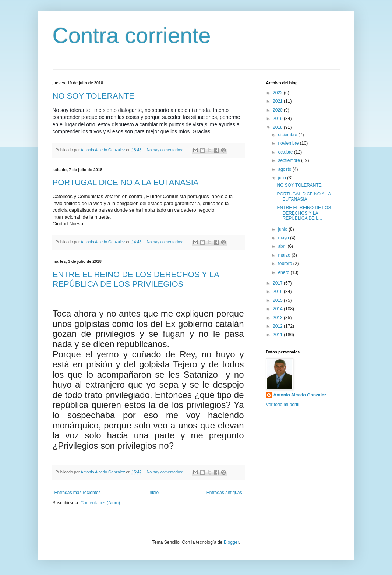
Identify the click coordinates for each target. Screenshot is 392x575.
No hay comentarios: (165, 150)
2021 (278, 101)
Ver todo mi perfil (283, 405)
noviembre (289, 143)
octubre (286, 152)
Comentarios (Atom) (100, 503)
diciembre (288, 135)
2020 (278, 110)
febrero (285, 264)
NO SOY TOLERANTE (94, 96)
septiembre (289, 160)
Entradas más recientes (78, 493)
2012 (278, 326)
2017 (278, 283)
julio (282, 178)
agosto (285, 169)
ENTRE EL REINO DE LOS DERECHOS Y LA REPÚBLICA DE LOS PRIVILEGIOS (136, 279)
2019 (278, 119)
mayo (284, 238)
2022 (278, 93)
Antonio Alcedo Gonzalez (300, 395)
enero (284, 272)
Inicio (153, 493)
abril (283, 246)
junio (283, 229)
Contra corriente (132, 36)
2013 (278, 318)
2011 (278, 335)
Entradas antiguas (224, 493)
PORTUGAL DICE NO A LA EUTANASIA (126, 182)
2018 (278, 127)
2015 (278, 300)
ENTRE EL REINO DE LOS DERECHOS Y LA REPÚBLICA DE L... (304, 213)
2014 (278, 309)
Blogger (231, 542)
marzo (285, 255)
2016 (278, 292)
